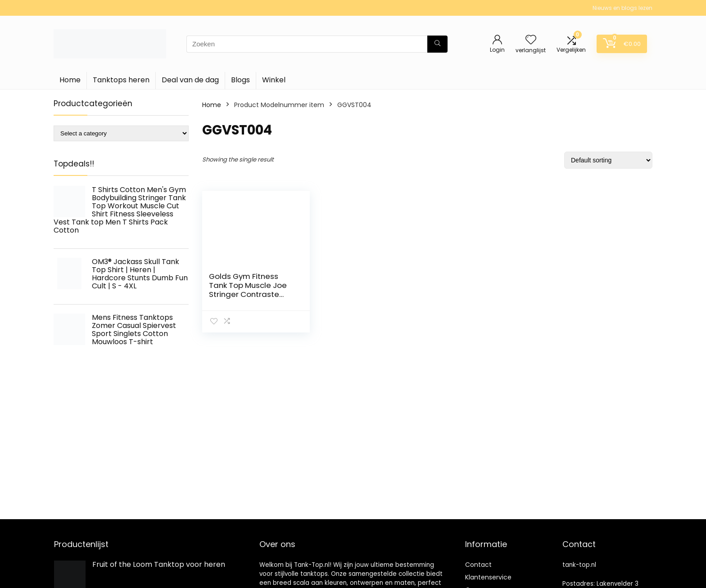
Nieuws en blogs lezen (622, 8)
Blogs (240, 80)
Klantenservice (488, 577)
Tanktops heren (121, 80)
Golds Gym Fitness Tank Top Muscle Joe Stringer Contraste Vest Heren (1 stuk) (248, 290)
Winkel (274, 80)
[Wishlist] (531, 40)
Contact (478, 565)
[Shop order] (608, 160)
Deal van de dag (190, 80)
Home (70, 80)
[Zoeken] (437, 44)
